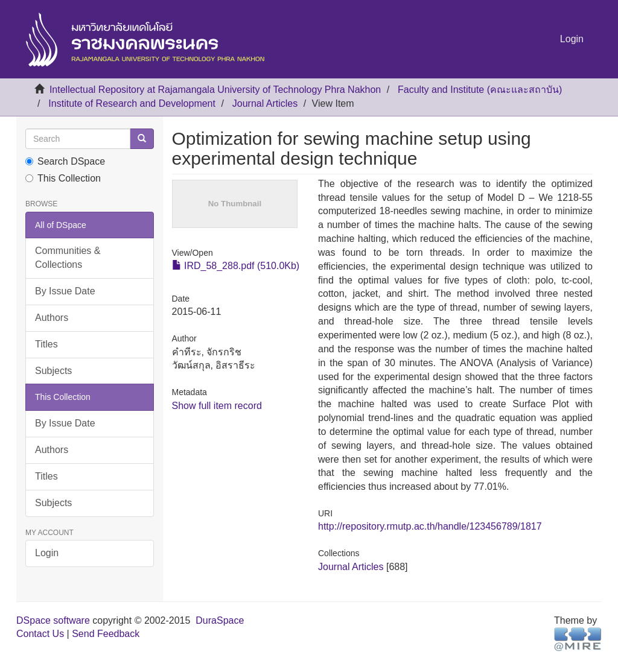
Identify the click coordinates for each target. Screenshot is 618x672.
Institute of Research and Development (132, 103)
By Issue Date (65, 291)
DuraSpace (220, 620)
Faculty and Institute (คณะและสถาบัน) (480, 90)
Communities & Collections (68, 258)
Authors (52, 318)
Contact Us (40, 634)
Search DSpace (65, 161)
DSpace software (53, 620)
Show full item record (217, 406)
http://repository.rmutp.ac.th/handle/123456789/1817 (430, 526)
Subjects (53, 371)
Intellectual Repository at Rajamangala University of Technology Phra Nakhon (215, 90)
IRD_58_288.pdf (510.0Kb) (236, 266)
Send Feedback (106, 634)
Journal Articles (265, 103)
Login (47, 553)
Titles (46, 344)
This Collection (63, 178)
